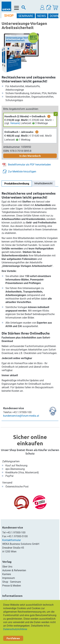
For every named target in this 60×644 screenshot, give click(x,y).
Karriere (7, 574)
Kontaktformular (12, 540)
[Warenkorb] (55, 8)
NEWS (42, 16)
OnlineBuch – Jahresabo (19, 132)
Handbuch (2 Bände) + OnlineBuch (25, 116)
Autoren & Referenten (14, 570)
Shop (5, 582)
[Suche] (24, 8)
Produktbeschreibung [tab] (17, 184)
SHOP (9, 16)
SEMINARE (26, 16)
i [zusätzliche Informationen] (49, 116)
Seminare (15, 582)
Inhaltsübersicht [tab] (43, 183)
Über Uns (7, 567)
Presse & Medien (12, 586)
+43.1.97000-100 (16, 533)
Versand (15, 123)
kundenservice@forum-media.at (21, 416)
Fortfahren (13, 638)
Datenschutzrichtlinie (15, 629)
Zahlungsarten (11, 461)
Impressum (9, 578)
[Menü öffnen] (17, 8)
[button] (42, 8)
